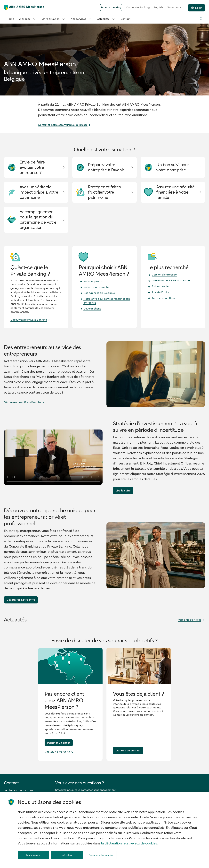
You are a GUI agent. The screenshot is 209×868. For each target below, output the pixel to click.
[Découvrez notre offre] (21, 600)
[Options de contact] (128, 751)
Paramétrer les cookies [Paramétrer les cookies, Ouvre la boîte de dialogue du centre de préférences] (101, 855)
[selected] (111, 8)
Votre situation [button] (53, 19)
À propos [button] (28, 19)
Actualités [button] (106, 19)
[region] (104, 830)
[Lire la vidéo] (53, 457)
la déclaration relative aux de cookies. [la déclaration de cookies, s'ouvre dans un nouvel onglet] (129, 843)
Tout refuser (67, 855)
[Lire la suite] (123, 491)
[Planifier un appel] (59, 743)
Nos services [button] (81, 19)
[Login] (197, 8)
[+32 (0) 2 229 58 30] (70, 752)
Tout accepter (33, 855)
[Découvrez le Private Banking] (36, 320)
